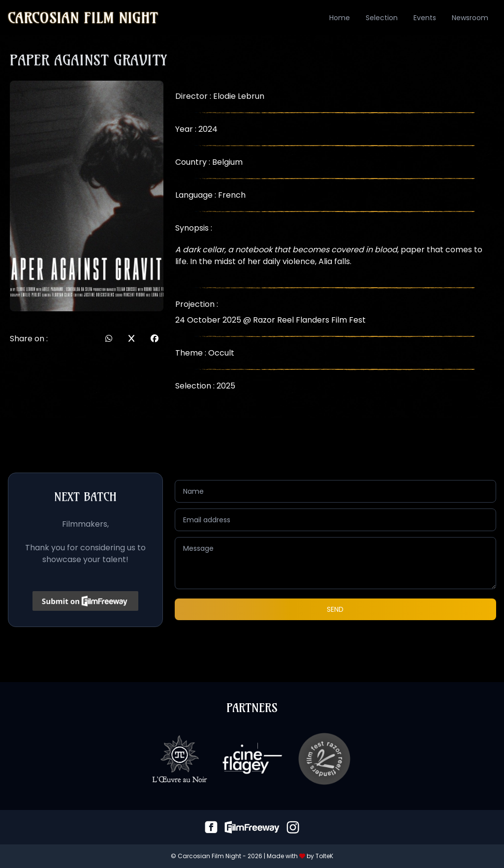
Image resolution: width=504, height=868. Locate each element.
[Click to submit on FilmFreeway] (85, 601)
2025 (226, 386)
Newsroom (470, 18)
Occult (221, 353)
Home (340, 18)
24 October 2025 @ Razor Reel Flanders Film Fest (270, 320)
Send (335, 609)
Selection (382, 18)
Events (425, 18)
